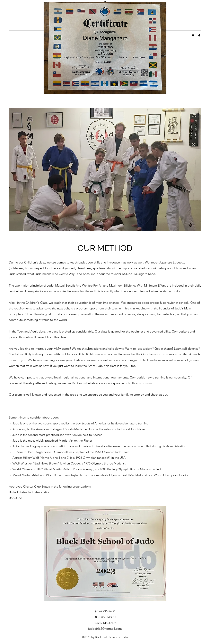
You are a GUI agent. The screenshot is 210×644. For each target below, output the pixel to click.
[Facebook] (199, 36)
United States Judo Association (30, 492)
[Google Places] (193, 36)
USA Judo (15, 498)
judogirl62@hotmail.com (105, 629)
